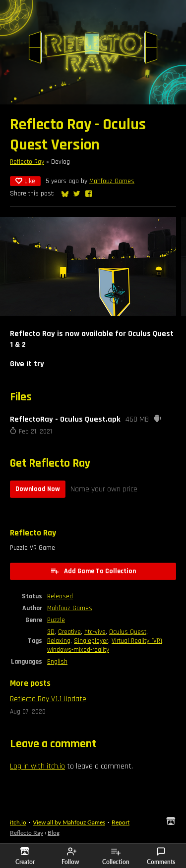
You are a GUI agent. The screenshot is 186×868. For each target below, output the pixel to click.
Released (60, 596)
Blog (54, 833)
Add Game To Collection (93, 571)
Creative (69, 632)
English (57, 662)
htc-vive (95, 632)
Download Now (38, 489)
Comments (161, 856)
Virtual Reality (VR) (137, 641)
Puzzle (56, 620)
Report (121, 822)
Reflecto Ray (27, 162)
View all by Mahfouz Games (69, 822)
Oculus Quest (128, 632)
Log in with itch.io (37, 766)
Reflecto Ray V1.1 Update (48, 699)
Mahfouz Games (112, 181)
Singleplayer (91, 641)
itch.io (18, 822)
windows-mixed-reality (78, 650)
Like (25, 181)
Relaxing (59, 641)
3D (51, 632)
